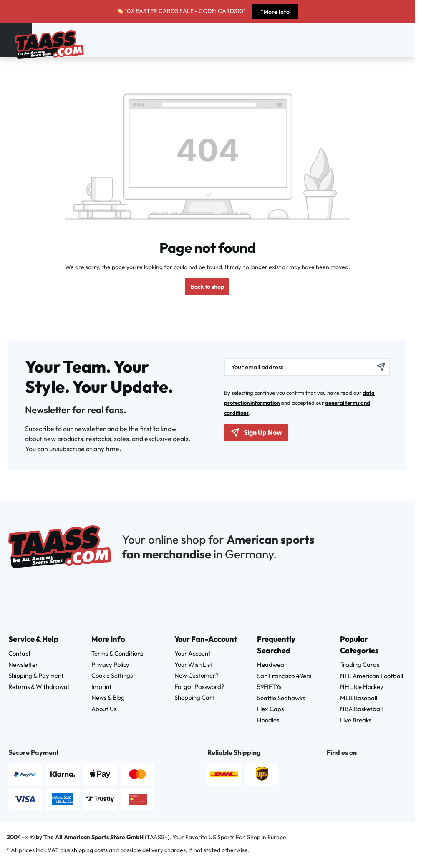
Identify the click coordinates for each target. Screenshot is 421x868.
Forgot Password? (199, 687)
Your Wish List (193, 665)
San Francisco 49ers (284, 676)
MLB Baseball (359, 698)
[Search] (371, 39)
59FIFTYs (269, 687)
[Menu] (10, 38)
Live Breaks (356, 720)
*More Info (275, 12)
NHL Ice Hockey (362, 687)
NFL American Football (372, 676)
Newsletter (23, 665)
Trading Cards (360, 665)
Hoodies (268, 720)
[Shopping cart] (403, 39)
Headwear (272, 665)
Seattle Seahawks (281, 698)
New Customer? (197, 675)
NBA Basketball (361, 709)
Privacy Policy (110, 665)
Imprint (102, 687)
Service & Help (33, 639)
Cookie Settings (112, 675)
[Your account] (381, 39)
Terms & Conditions (117, 653)
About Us (104, 709)
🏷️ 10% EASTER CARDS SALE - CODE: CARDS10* (182, 11)
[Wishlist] (392, 39)
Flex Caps (270, 709)
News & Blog (108, 698)
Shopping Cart (194, 698)
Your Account (193, 653)
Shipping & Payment (36, 675)
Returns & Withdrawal (39, 687)
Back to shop (207, 287)
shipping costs (89, 850)
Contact (20, 653)
